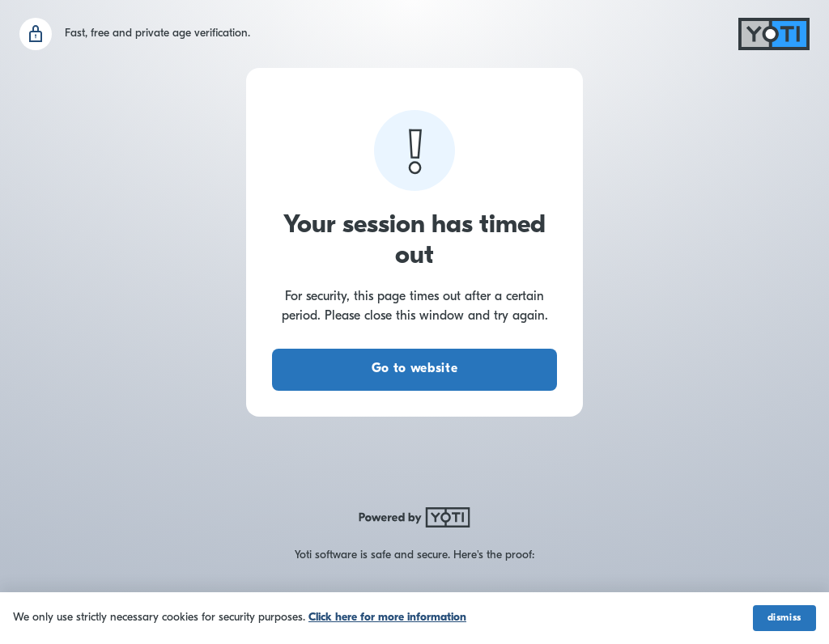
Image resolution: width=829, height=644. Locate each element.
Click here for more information (387, 618)
